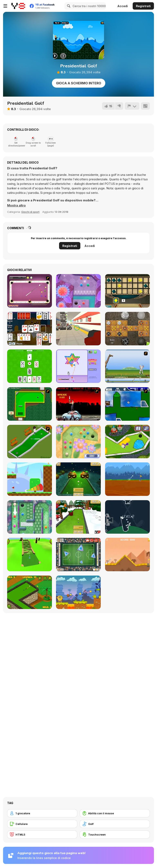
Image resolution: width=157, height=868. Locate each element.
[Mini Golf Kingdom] (127, 442)
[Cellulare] (42, 824)
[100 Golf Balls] (127, 517)
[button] (16, 205)
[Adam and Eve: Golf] (78, 592)
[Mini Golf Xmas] (78, 517)
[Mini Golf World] (30, 592)
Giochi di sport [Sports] (30, 212)
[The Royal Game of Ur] (127, 329)
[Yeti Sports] (127, 366)
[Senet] (127, 291)
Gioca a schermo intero (79, 83)
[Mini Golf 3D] (30, 554)
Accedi (123, 6)
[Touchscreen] (115, 835)
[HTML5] (42, 835)
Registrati (143, 6)
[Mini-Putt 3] (30, 404)
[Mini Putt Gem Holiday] (30, 517)
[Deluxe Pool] (30, 291)
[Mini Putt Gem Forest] (78, 291)
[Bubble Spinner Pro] (78, 366)
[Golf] (115, 824)
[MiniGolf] (30, 442)
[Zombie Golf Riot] (78, 404)
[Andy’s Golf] (127, 479)
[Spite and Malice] (30, 329)
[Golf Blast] (30, 479)
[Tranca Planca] (78, 329)
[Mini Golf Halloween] (78, 479)
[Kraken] (30, 366)
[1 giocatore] (42, 813)
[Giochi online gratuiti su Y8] (18, 6)
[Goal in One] (127, 404)
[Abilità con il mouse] (115, 813)
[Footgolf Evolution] (78, 554)
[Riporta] (132, 106)
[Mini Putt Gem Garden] (78, 442)
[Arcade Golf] (127, 554)
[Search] (68, 6)
